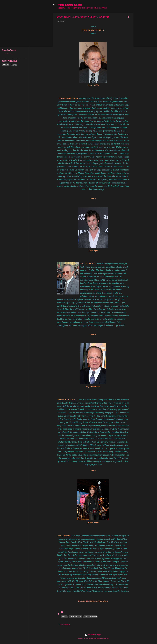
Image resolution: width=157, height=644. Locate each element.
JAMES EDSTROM (75, 617)
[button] (128, 17)
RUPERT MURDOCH (90, 617)
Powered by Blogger (93, 635)
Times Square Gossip (70, 5)
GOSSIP (64, 617)
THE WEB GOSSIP (93, 30)
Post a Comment (64, 624)
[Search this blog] (15, 54)
